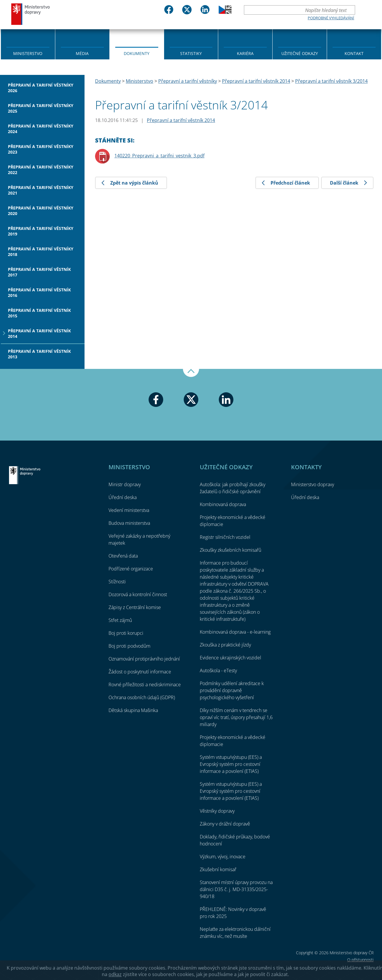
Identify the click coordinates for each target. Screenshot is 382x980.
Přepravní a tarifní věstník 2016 (39, 293)
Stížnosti (117, 582)
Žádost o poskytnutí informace (140, 672)
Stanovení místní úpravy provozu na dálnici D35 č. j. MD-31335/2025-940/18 (236, 889)
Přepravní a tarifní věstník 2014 (39, 333)
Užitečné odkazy (300, 53)
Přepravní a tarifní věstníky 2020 (41, 211)
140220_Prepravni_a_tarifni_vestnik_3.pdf (159, 156)
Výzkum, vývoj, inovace (223, 857)
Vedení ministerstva (129, 510)
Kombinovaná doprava (223, 504)
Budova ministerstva (129, 523)
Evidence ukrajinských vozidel (230, 658)
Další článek (344, 183)
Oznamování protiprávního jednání (144, 659)
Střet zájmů (120, 620)
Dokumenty (137, 53)
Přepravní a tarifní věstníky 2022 (41, 170)
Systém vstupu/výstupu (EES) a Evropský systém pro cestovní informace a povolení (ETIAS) (231, 764)
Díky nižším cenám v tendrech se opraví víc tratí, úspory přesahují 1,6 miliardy (236, 717)
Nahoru (191, 373)
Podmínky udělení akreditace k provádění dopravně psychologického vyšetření (232, 690)
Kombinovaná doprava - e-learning (235, 632)
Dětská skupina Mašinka (133, 710)
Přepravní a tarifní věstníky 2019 (41, 231)
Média (82, 53)
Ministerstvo (28, 53)
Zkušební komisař (218, 869)
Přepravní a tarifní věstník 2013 (39, 354)
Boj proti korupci (126, 633)
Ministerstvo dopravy (31, 14)
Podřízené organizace (131, 569)
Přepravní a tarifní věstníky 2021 (41, 190)
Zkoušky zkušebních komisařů (230, 550)
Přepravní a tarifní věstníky (188, 81)
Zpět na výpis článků (134, 183)
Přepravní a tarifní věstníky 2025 (41, 108)
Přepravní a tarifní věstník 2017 (39, 272)
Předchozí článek (290, 183)
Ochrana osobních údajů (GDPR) (142, 697)
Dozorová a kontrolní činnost (138, 594)
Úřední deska (123, 497)
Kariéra (245, 53)
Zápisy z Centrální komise (135, 607)
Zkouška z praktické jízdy (225, 645)
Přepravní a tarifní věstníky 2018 (41, 252)
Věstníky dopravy (217, 811)
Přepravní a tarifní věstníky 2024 (41, 129)
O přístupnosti (360, 960)
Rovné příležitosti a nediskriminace (145, 685)
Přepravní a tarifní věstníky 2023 (41, 149)
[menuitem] (28, 44)
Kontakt (354, 53)
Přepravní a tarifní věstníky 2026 (41, 88)
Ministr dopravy (125, 484)
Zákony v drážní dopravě (225, 824)
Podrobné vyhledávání (331, 18)
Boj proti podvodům (129, 646)
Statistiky (191, 53)
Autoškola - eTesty (218, 670)
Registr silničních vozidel (225, 537)
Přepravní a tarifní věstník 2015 (39, 313)
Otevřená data (123, 556)
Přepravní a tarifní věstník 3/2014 (331, 81)
